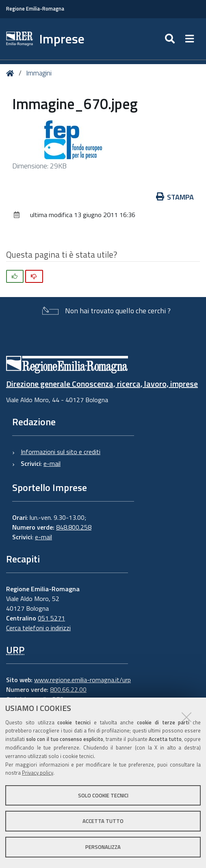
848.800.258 (74, 527)
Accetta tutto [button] (103, 821)
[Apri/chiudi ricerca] (171, 39)
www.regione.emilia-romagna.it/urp (82, 680)
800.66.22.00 (68, 689)
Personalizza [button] (103, 847)
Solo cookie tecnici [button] (103, 795)
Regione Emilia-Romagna (35, 9)
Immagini (39, 73)
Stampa (175, 197)
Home (12, 73)
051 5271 (51, 618)
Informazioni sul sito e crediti (61, 452)
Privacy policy (38, 773)
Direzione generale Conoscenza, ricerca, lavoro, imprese (102, 384)
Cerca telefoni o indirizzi (38, 628)
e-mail (52, 463)
